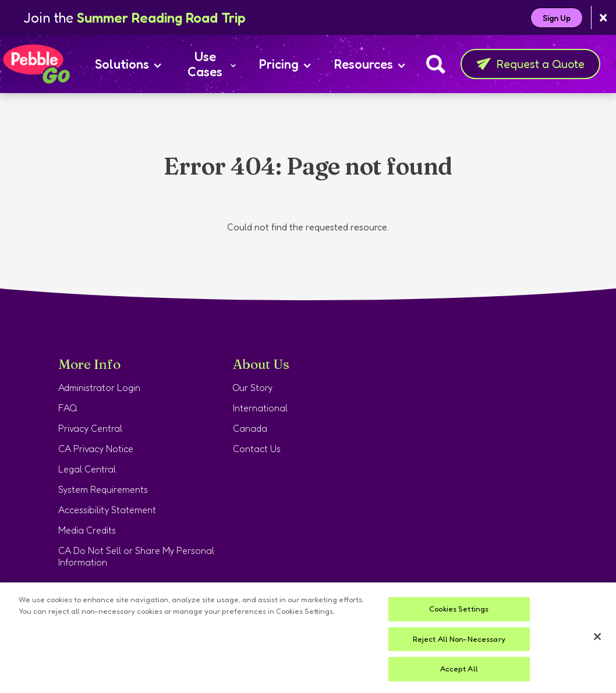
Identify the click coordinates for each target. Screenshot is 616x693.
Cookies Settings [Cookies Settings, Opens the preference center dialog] (459, 609)
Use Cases (212, 64)
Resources (370, 64)
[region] (308, 638)
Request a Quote (530, 64)
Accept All (459, 669)
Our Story (253, 388)
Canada (250, 428)
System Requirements (103, 489)
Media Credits (87, 530)
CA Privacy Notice (96, 449)
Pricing (285, 64)
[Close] (597, 637)
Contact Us (257, 449)
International (260, 408)
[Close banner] (603, 18)
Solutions (128, 64)
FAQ (68, 408)
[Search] (436, 64)
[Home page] (36, 64)
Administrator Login (99, 388)
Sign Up (557, 18)
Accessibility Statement (107, 510)
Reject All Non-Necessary (459, 639)
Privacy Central (90, 428)
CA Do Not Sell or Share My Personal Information (136, 556)
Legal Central (87, 469)
